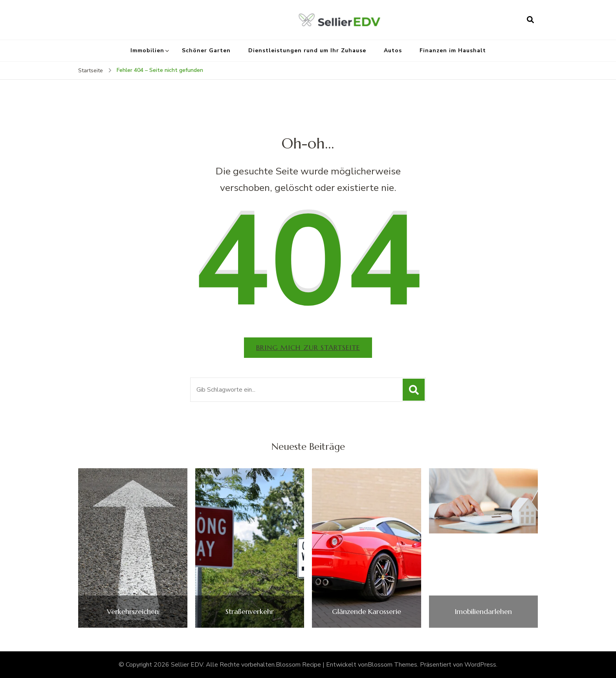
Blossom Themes (392, 665)
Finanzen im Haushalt (453, 50)
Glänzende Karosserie (367, 612)
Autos (393, 50)
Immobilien (147, 50)
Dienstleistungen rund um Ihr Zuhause (307, 50)
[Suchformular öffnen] (530, 20)
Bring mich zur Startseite (308, 347)
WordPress (480, 665)
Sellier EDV (187, 665)
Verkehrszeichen (133, 612)
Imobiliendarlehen (483, 612)
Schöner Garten (206, 50)
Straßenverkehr (250, 612)
